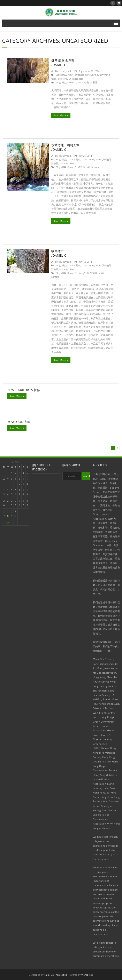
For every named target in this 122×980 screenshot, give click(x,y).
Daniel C (72, 82)
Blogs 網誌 (61, 75)
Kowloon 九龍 (19, 422)
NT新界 (94, 82)
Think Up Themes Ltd (55, 975)
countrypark (65, 71)
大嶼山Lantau (93, 167)
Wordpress (87, 975)
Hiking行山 (83, 82)
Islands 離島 (74, 159)
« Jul (8, 522)
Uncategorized (76, 79)
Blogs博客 (61, 82)
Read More (60, 115)
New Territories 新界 (79, 75)
